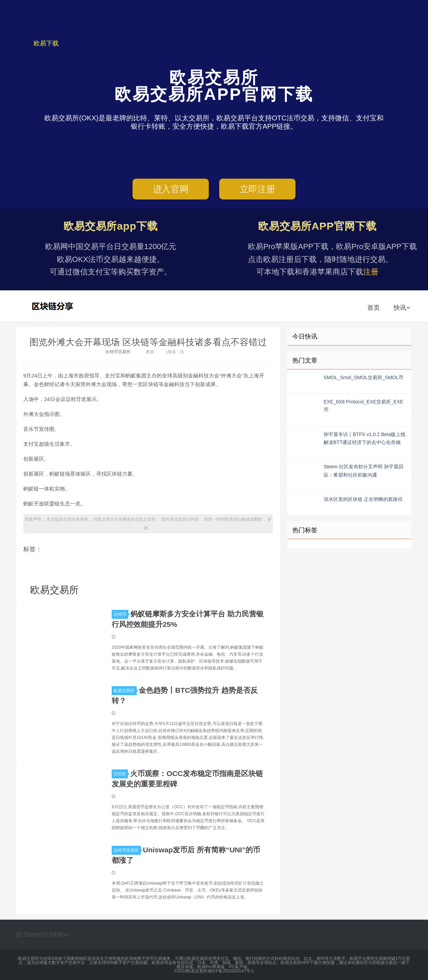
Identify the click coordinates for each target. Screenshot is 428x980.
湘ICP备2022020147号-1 (230, 971)
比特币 (121, 614)
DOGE (121, 774)
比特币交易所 (118, 352)
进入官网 (171, 189)
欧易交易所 (53, 306)
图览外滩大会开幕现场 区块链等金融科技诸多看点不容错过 (148, 342)
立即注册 (258, 189)
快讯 (402, 308)
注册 (371, 272)
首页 (374, 308)
